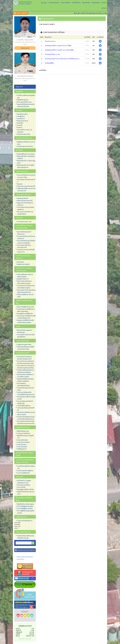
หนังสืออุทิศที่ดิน (49, 63)
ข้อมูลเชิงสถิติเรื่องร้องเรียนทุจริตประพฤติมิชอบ (25, 380)
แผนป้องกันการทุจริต (23, 264)
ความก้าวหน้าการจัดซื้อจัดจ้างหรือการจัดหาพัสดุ (26, 310)
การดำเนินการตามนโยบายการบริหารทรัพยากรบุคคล (26, 287)
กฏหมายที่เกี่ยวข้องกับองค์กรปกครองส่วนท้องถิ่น (26, 105)
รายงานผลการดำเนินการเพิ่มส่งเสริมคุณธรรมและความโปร (26, 422)
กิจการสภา (19, 218)
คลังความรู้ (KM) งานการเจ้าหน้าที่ (25, 296)
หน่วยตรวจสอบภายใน (24, 134)
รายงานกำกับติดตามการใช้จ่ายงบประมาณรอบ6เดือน (26, 242)
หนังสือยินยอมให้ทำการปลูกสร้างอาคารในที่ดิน (58, 46)
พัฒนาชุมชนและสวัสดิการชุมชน (24, 499)
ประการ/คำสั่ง (21, 487)
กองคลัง (20, 125)
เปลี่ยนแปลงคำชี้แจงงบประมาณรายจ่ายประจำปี (26, 189)
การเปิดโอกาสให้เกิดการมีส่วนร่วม (26, 467)
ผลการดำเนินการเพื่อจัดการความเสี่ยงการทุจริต (25, 376)
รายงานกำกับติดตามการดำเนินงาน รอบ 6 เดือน (26, 176)
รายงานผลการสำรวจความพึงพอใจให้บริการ (26, 336)
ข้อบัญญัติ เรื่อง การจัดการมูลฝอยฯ (26, 162)
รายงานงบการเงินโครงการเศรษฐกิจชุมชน (25, 213)
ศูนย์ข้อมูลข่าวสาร (21, 517)
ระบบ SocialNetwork (23, 473)
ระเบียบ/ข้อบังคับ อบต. (23, 532)
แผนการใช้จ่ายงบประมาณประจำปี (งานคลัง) (24, 227)
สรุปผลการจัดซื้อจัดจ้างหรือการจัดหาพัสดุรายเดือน (25, 321)
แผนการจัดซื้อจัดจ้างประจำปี (26, 307)
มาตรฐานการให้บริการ (24, 433)
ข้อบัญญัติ (19, 150)
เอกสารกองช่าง (22, 444)
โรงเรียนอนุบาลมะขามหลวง (25, 146)
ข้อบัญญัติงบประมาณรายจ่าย (26, 154)
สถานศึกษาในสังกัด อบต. (24, 138)
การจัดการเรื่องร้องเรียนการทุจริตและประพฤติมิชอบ (26, 371)
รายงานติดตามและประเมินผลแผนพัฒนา (26, 208)
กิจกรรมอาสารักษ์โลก (24, 485)
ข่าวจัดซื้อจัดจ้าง (76, 3)
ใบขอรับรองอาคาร (50, 41)
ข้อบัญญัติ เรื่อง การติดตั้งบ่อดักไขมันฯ (26, 157)
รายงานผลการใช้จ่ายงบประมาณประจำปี (24, 246)
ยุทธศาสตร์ (20, 262)
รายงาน (18, 326)
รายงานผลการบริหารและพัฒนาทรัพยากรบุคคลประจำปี (26, 291)
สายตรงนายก (25, 48)
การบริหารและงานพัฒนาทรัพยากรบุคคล (24, 269)
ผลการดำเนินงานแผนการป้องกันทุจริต (25, 331)
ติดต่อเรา (104, 8)
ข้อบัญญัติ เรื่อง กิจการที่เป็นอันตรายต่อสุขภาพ (26, 166)
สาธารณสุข (19, 477)
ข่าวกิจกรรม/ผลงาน (54, 3)
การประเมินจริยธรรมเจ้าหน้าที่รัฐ (26, 409)
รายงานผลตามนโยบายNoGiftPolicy (24, 384)
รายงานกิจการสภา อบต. (24, 222)
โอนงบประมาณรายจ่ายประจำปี (26, 186)
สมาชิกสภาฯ (21, 119)
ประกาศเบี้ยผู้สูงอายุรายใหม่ (25, 506)
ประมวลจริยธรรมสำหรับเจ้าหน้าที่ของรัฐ (25, 402)
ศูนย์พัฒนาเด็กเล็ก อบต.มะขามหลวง (26, 143)
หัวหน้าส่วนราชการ (23, 121)
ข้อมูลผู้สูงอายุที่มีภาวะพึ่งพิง (26, 489)
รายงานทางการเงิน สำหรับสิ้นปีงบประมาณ (26, 251)
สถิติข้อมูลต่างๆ (22, 449)
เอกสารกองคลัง (22, 447)
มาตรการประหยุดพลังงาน (25, 521)
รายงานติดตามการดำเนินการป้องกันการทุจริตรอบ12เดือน (26, 367)
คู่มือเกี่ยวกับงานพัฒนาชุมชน (26, 504)
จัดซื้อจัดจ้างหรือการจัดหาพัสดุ (24, 302)
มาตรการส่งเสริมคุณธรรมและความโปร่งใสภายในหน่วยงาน (26, 418)
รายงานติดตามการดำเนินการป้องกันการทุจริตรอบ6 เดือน (26, 362)
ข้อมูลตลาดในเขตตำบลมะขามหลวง (26, 493)
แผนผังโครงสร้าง (22, 114)
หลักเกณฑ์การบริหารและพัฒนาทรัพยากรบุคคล (24, 282)
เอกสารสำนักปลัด (22, 440)
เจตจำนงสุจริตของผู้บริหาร (25, 471)
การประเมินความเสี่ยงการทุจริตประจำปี (26, 398)
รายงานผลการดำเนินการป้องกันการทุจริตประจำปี (24, 358)
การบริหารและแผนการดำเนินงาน (23, 257)
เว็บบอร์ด (104, 3)
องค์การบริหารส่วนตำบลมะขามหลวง (25, 558)
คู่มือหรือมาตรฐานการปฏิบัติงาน (25, 437)
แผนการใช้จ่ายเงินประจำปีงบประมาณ (24, 233)
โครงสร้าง (19, 110)
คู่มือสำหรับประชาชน (23, 431)
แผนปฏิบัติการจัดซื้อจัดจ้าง (25, 314)
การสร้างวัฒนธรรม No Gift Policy (25, 389)
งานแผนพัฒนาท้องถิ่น (23, 194)
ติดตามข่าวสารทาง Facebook (25, 550)
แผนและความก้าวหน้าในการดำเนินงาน (25, 204)
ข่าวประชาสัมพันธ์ (66, 3)
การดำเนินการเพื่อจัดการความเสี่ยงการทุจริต (26, 413)
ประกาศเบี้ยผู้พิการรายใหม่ (25, 508)
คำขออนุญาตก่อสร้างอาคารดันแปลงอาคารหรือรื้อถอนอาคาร (62, 59)
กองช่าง (20, 127)
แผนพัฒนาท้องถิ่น (23, 198)
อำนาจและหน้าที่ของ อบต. (25, 102)
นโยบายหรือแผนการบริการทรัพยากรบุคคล (25, 276)
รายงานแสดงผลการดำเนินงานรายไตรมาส (26, 237)
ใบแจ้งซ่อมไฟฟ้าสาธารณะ (53, 54)
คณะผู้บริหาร (21, 116)
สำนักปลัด (20, 123)
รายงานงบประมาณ (22, 171)
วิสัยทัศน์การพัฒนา (23, 100)
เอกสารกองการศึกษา (24, 442)
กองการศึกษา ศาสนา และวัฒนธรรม (25, 131)
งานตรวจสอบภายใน (22, 341)
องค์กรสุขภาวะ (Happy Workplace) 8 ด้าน (24, 482)
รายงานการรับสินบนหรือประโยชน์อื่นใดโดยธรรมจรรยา (26, 393)
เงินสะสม (20, 184)
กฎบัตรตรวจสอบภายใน (24, 344)
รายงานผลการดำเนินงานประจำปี (26, 181)
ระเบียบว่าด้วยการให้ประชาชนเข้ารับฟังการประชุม (26, 537)
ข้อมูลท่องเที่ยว (86, 3)
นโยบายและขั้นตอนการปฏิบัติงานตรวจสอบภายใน (26, 348)
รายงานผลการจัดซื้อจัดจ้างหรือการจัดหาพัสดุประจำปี (26, 317)
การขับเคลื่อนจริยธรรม (24, 406)
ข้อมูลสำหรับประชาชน (23, 427)
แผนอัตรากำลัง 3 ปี (23, 279)
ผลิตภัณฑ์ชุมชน (96, 3)
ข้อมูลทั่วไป (19, 91)
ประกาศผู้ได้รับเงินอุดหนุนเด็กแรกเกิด (26, 512)
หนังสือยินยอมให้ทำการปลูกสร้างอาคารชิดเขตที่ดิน (59, 50)
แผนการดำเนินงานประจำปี (25, 201)
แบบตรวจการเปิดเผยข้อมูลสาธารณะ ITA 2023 (25, 461)
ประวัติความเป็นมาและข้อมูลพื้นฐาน (26, 96)
